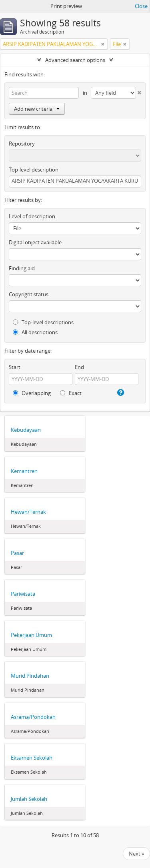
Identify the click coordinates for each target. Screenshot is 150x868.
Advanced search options (75, 60)
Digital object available (35, 242)
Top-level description (34, 170)
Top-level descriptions (43, 322)
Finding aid (22, 268)
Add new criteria (37, 109)
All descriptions (35, 332)
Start (15, 367)
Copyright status (29, 294)
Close (141, 6)
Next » (136, 854)
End (79, 367)
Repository (22, 144)
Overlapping (32, 393)
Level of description (32, 216)
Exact (71, 393)
